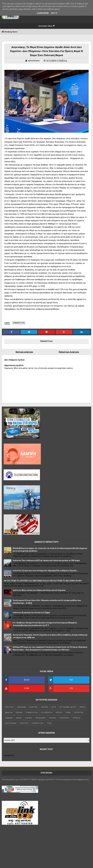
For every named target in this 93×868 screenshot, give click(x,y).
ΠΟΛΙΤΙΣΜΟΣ (64, 718)
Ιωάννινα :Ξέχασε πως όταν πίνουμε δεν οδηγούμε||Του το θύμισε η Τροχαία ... (46, 571)
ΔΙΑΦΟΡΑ (9, 713)
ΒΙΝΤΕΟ (83, 707)
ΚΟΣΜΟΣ (29, 718)
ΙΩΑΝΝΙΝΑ (9, 718)
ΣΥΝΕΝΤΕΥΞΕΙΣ (38, 723)
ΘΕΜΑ (68, 713)
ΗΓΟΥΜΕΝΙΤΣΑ (47, 713)
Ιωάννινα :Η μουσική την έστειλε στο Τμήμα (31, 612)
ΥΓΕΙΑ (49, 723)
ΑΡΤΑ (54, 707)
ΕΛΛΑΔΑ (19, 713)
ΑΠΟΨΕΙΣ (45, 707)
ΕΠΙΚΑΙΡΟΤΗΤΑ (19, 323)
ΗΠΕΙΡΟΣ (59, 713)
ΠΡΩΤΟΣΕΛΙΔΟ (11, 723)
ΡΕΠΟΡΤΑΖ (24, 723)
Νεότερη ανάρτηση (24, 352)
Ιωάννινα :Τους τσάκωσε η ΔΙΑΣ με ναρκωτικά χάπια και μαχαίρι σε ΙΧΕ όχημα (46, 560)
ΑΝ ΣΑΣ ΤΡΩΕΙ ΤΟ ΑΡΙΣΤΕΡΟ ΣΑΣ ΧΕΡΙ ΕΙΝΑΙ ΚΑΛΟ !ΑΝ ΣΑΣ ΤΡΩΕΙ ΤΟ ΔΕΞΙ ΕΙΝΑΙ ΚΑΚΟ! (43, 581)
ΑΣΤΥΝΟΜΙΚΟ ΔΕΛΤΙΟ (68, 707)
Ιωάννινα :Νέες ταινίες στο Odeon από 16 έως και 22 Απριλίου (39, 590)
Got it (54, 13)
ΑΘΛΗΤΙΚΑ (34, 707)
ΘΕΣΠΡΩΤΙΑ (79, 713)
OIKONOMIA (21, 707)
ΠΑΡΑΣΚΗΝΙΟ (40, 718)
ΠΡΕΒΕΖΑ (77, 718)
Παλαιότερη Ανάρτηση (69, 352)
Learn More (43, 13)
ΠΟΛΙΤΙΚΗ (53, 718)
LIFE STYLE (9, 707)
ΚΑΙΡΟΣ (19, 718)
